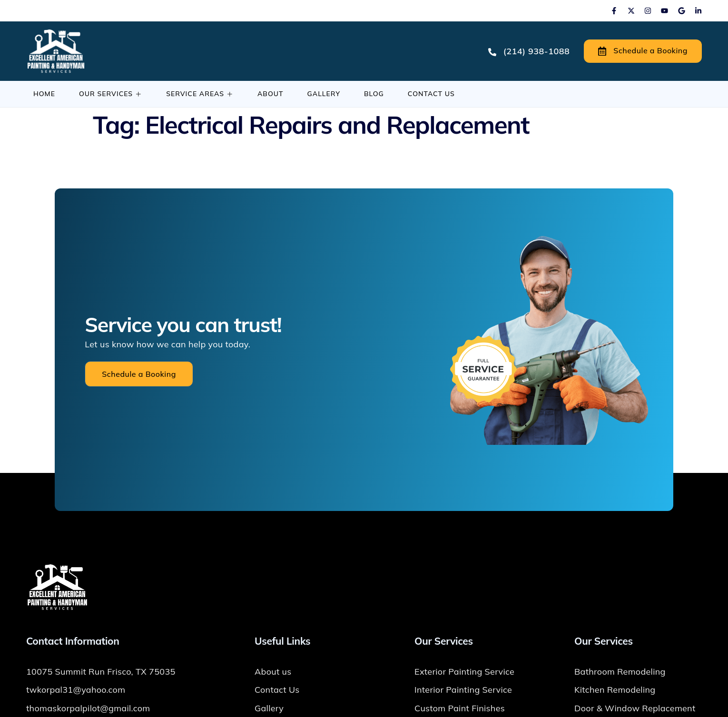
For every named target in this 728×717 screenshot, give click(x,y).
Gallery (324, 94)
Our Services (111, 94)
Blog (374, 94)
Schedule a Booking (643, 51)
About (271, 94)
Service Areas (200, 94)
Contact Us (431, 94)
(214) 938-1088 (529, 51)
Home (44, 94)
